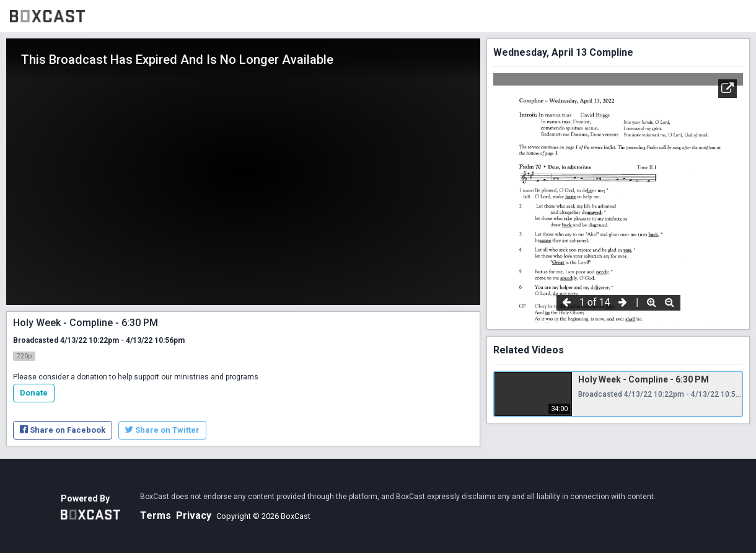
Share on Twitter (162, 430)
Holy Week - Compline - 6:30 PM (644, 379)
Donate (34, 393)
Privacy (194, 515)
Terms (156, 515)
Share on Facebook (63, 430)
